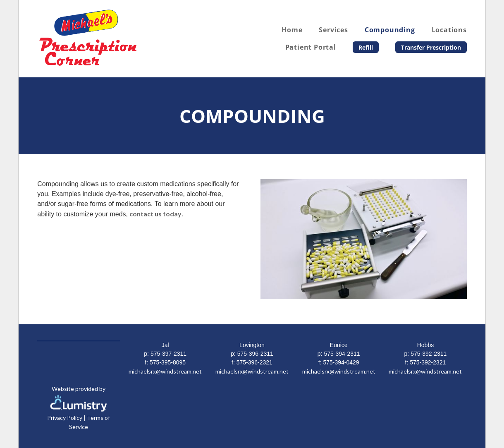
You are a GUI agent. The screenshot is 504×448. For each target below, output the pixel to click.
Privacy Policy (65, 418)
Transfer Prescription (431, 47)
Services (333, 30)
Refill (366, 47)
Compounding (390, 30)
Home (292, 30)
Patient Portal (311, 47)
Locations (449, 30)
